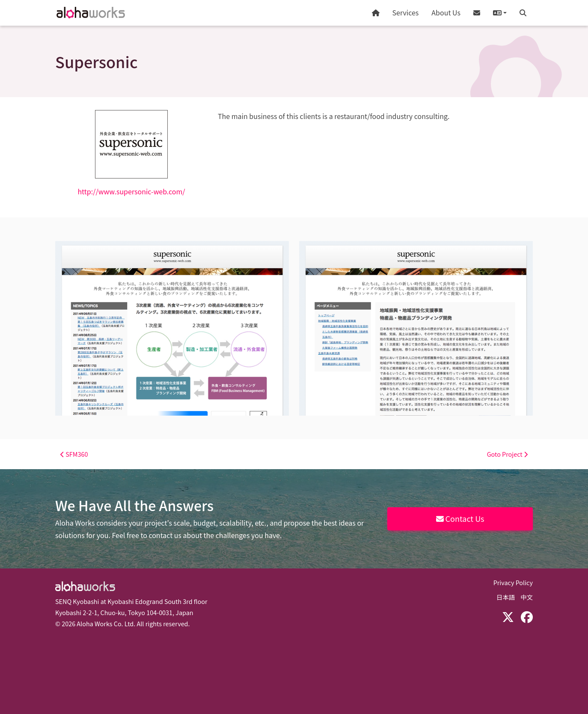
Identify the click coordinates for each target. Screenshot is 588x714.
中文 (527, 597)
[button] (500, 13)
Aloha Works (85, 586)
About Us (446, 12)
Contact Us (460, 518)
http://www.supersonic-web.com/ (131, 191)
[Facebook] (527, 616)
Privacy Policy (513, 582)
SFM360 (74, 454)
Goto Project (507, 454)
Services (406, 12)
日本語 (506, 597)
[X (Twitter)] (508, 616)
